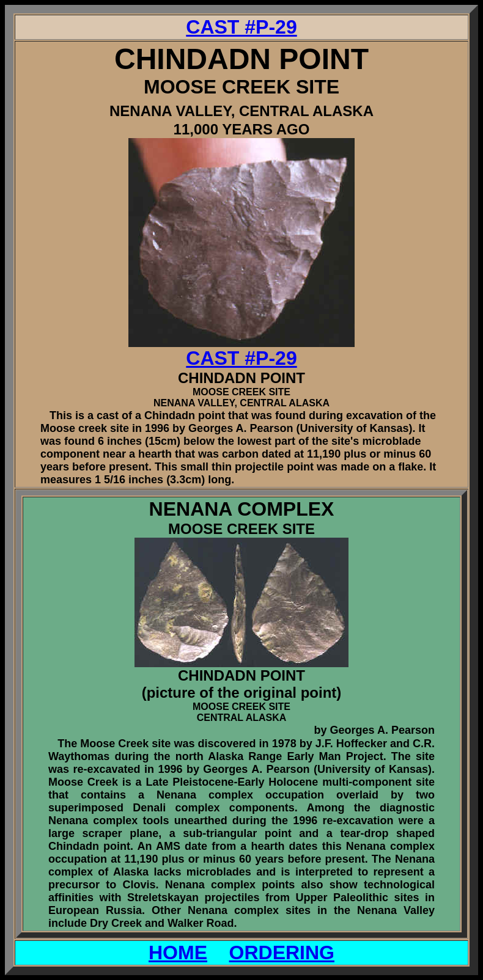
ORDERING (282, 953)
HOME (178, 953)
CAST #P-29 (241, 27)
